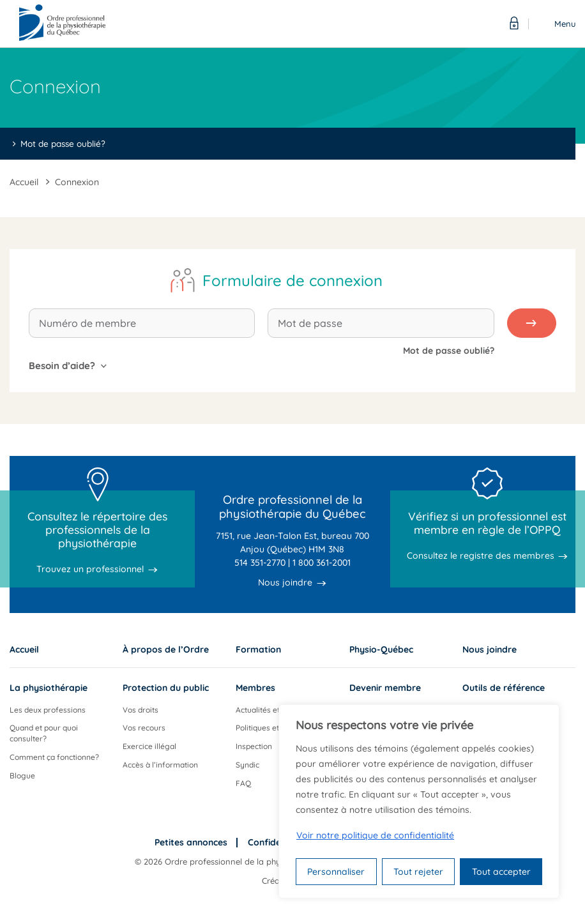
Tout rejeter (418, 872)
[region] (419, 801)
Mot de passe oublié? (63, 143)
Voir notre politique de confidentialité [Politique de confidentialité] (375, 835)
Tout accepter (501, 872)
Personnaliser (336, 872)
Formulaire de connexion (292, 280)
